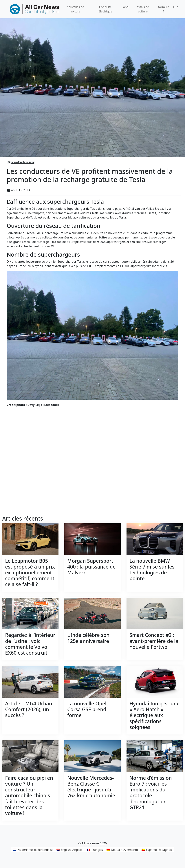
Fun (176, 7)
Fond (125, 7)
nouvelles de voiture (21, 162)
